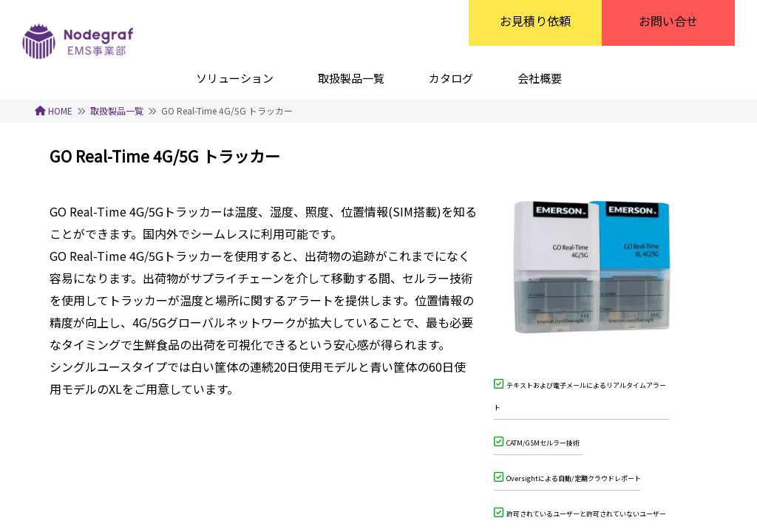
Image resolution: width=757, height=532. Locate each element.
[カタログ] (451, 78)
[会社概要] (540, 78)
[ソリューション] (235, 78)
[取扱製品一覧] (351, 78)
